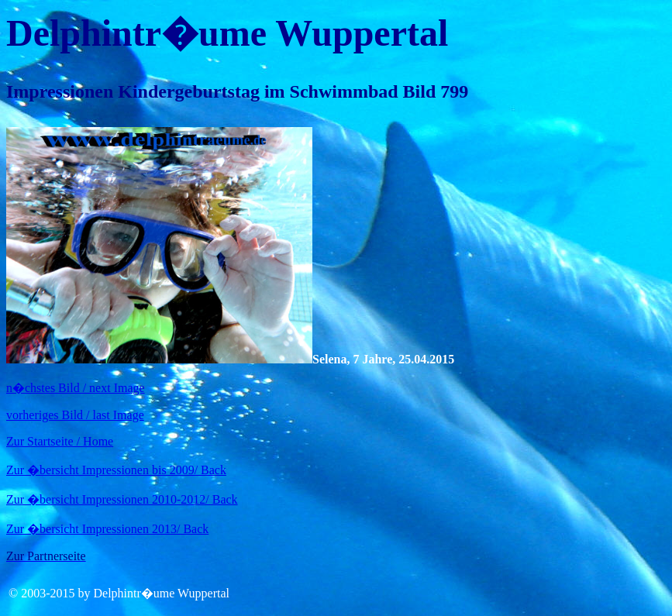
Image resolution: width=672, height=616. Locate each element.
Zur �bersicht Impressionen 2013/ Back (107, 529)
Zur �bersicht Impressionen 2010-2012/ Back (122, 499)
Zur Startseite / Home (60, 441)
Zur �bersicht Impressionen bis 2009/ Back (116, 470)
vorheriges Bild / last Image (75, 415)
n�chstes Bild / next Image (76, 388)
